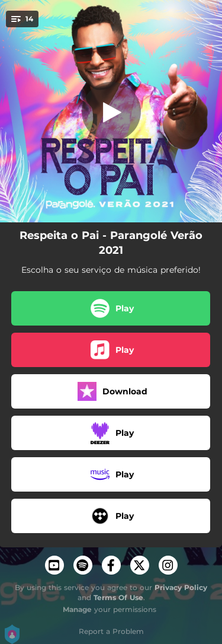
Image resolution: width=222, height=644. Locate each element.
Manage (77, 609)
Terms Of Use (118, 597)
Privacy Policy (181, 587)
